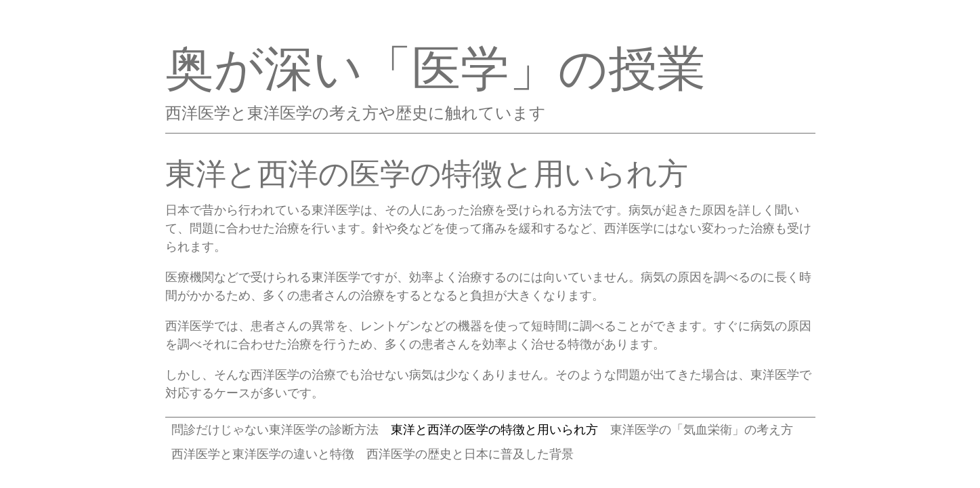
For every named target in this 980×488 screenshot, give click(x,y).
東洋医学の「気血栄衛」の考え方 (702, 429)
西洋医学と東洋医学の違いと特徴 (263, 454)
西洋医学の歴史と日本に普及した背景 (470, 454)
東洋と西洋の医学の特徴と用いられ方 (494, 429)
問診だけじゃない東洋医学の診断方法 (275, 429)
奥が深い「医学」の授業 (435, 67)
